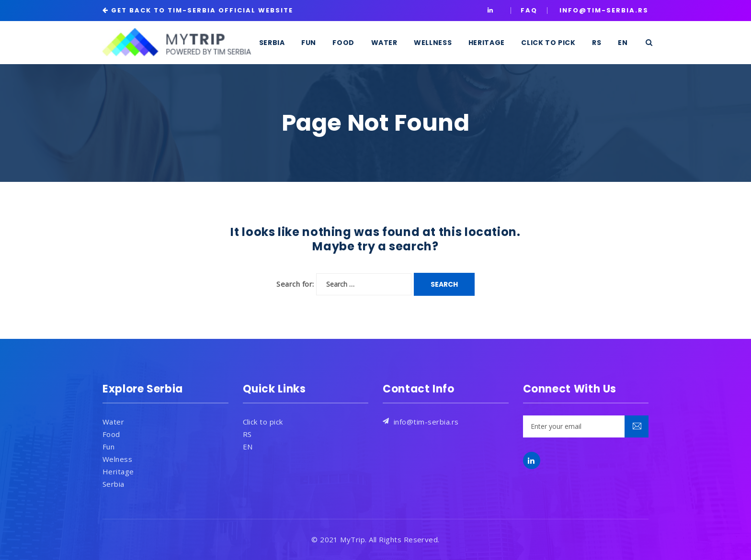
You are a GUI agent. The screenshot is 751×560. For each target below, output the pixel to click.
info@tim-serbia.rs (426, 422)
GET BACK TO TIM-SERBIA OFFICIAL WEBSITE (202, 10)
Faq (529, 10)
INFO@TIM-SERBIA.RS (604, 10)
